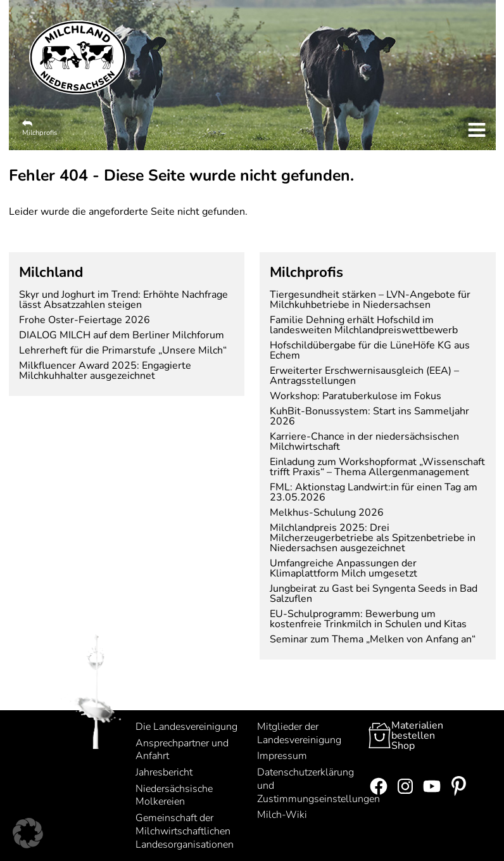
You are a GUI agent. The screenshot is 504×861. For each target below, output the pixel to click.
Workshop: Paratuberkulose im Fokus (356, 396)
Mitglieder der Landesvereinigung (299, 733)
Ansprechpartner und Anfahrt (182, 750)
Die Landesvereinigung (186, 727)
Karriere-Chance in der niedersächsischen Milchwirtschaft (364, 442)
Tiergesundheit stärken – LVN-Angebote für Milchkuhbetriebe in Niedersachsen (370, 300)
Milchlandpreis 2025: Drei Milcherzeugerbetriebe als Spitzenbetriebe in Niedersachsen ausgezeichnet (373, 538)
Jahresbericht (164, 772)
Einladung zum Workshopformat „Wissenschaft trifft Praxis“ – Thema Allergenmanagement (377, 467)
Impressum (282, 756)
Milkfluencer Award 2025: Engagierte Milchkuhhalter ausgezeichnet (105, 371)
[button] (28, 833)
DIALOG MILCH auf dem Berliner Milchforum (122, 335)
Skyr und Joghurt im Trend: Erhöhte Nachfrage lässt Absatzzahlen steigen (123, 300)
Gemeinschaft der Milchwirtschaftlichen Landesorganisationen (185, 831)
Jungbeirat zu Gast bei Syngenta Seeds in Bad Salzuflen (374, 594)
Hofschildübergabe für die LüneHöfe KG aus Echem (370, 350)
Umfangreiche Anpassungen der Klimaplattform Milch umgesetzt (343, 568)
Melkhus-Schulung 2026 (327, 513)
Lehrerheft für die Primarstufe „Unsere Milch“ (123, 350)
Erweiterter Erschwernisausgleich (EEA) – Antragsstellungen (364, 376)
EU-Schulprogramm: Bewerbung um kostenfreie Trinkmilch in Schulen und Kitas (368, 619)
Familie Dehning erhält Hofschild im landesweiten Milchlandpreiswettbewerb (364, 325)
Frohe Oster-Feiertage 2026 (85, 320)
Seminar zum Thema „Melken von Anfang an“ (373, 639)
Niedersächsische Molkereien (174, 795)
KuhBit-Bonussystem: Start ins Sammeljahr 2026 (369, 416)
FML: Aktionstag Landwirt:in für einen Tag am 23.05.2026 (374, 492)
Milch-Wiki (282, 815)
